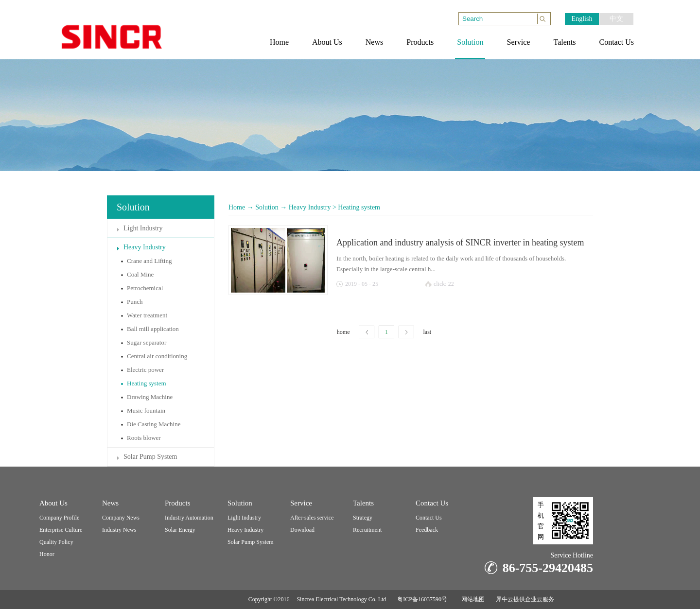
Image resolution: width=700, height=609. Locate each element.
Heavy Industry (310, 207)
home (343, 332)
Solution (267, 207)
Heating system (359, 207)
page (367, 332)
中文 (616, 19)
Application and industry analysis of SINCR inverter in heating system (460, 243)
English (582, 19)
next (406, 332)
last (428, 332)
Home (237, 207)
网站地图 (472, 599)
